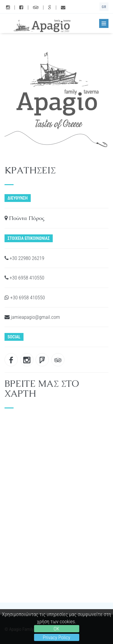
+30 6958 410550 (24, 278)
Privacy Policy (56, 637)
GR (104, 7)
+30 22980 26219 (24, 258)
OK (56, 629)
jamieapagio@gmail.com (32, 317)
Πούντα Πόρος (25, 218)
